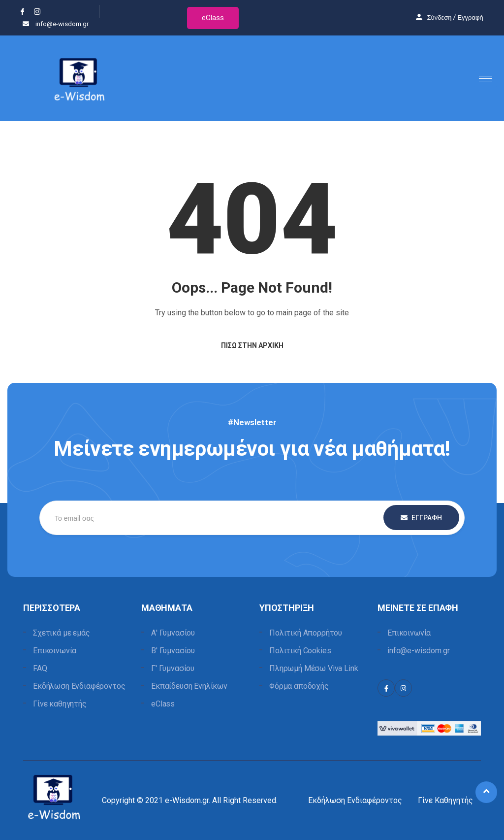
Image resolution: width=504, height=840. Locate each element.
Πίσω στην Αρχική (252, 345)
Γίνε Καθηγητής (445, 800)
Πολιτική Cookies (300, 651)
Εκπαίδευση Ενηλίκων (189, 686)
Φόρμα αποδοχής (299, 686)
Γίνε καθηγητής (60, 704)
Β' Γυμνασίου (173, 651)
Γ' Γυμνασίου (173, 668)
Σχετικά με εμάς (62, 633)
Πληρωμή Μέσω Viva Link (314, 668)
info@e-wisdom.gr (418, 651)
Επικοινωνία (55, 651)
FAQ (40, 668)
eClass (213, 18)
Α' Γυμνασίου (173, 633)
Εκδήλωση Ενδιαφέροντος (79, 686)
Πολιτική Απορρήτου (306, 633)
